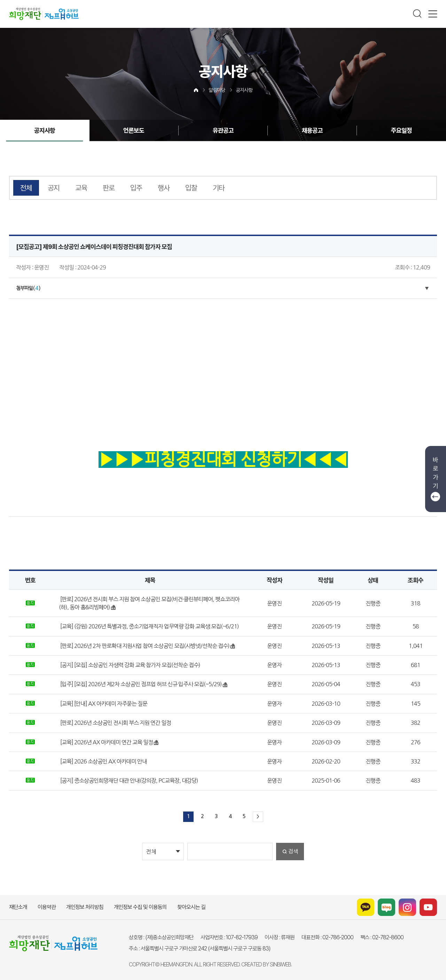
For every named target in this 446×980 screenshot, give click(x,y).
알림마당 (217, 90)
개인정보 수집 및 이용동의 (140, 907)
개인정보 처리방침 (85, 907)
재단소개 (18, 907)
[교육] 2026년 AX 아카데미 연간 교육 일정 (106, 742)
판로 (109, 188)
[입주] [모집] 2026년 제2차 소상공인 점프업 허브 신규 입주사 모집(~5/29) (140, 684)
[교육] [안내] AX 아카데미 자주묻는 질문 (103, 704)
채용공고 (312, 130)
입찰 (191, 188)
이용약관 (47, 907)
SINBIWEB (280, 965)
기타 (219, 188)
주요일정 (401, 130)
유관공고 (223, 130)
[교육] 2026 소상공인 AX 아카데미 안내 (103, 761)
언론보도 (134, 130)
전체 (26, 188)
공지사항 (244, 90)
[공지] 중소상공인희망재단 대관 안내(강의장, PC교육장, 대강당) (129, 781)
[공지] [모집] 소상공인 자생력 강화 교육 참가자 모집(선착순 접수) (130, 665)
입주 (136, 188)
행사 (164, 188)
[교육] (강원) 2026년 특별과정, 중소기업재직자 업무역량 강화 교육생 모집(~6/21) (149, 626)
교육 (81, 188)
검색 (293, 851)
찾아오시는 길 (191, 907)
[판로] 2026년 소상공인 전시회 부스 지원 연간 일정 (115, 723)
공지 (54, 188)
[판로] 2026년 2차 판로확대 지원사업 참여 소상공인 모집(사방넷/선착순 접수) (144, 646)
